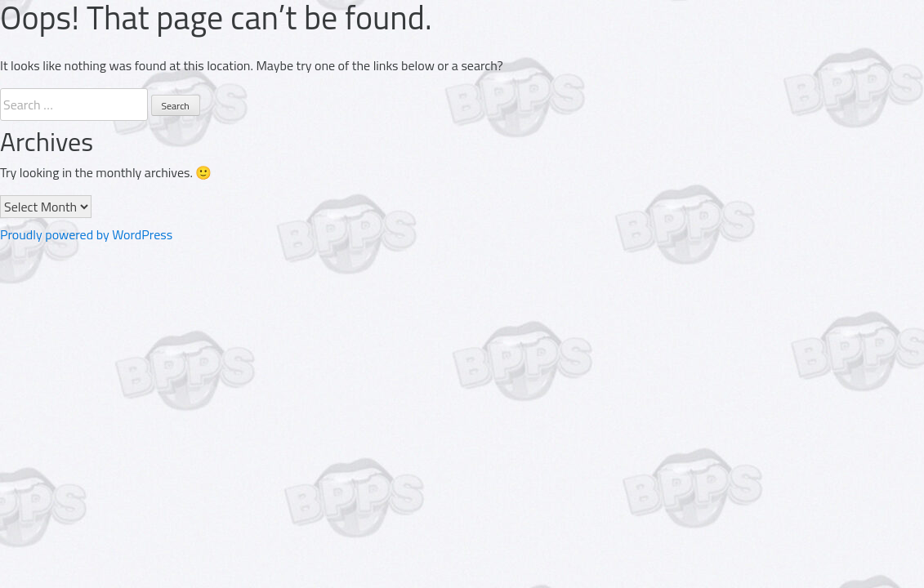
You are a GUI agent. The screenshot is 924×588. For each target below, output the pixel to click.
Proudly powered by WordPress (86, 234)
